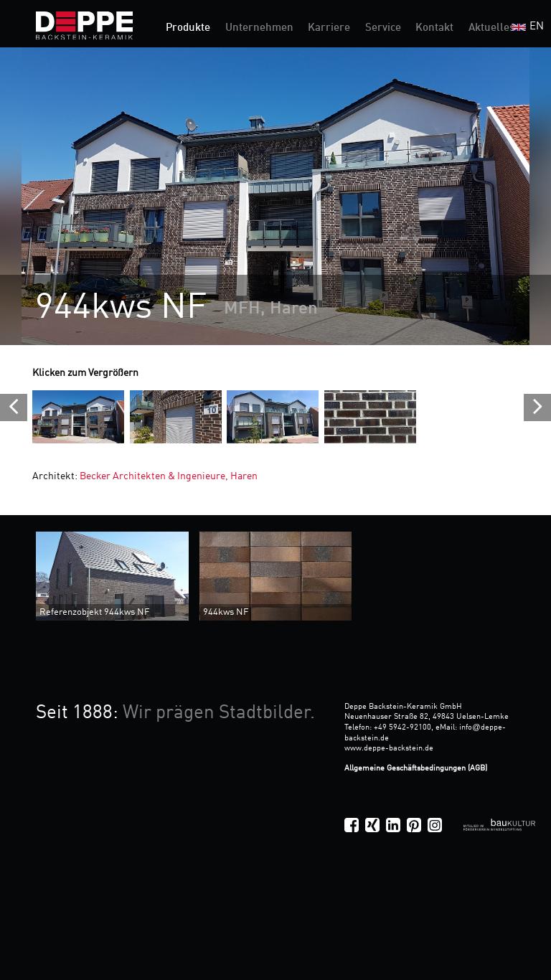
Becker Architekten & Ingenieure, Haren (168, 476)
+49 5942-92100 (402, 727)
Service (383, 28)
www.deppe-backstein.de (389, 748)
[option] (275, 196)
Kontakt (434, 28)
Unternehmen (259, 28)
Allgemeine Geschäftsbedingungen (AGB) (416, 768)
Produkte (188, 28)
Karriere (329, 28)
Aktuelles (491, 28)
